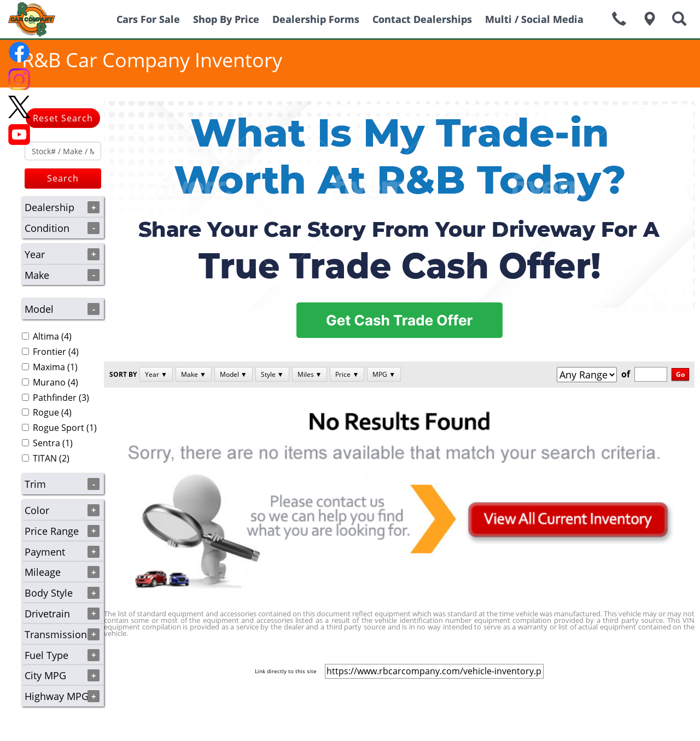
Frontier (49, 352)
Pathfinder (55, 398)
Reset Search (63, 118)
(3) (56, 398)
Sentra (46, 443)
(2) (46, 458)
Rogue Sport (59, 428)
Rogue (46, 412)
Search (63, 178)
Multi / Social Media (534, 19)
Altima (46, 336)
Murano (49, 382)
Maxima (49, 367)
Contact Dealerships (422, 19)
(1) (50, 367)
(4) (47, 336)
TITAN (45, 458)
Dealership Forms (316, 19)
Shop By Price (226, 19)
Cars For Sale (148, 19)
